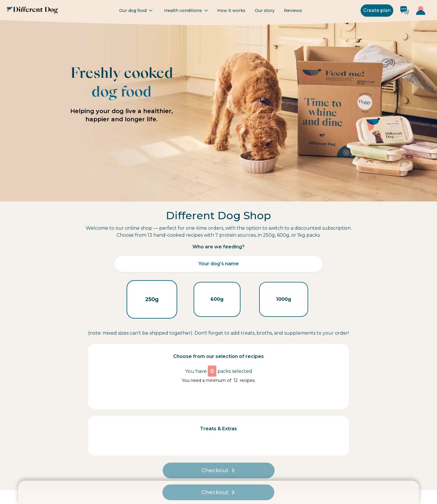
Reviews (293, 10)
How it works (231, 10)
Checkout (218, 470)
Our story (265, 10)
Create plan (377, 10)
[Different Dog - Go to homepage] (33, 10)
